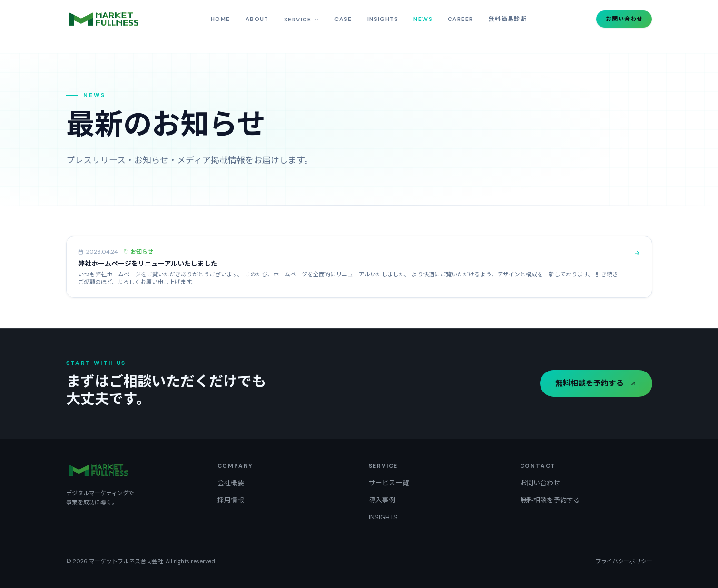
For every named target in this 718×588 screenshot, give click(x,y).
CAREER (461, 19)
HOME (221, 19)
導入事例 (382, 500)
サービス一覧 (389, 483)
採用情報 (231, 500)
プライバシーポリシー (624, 561)
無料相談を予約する (596, 383)
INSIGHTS (383, 19)
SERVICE (302, 20)
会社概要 (231, 483)
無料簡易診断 (508, 19)
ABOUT (257, 19)
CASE (343, 19)
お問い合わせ (624, 19)
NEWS (423, 19)
